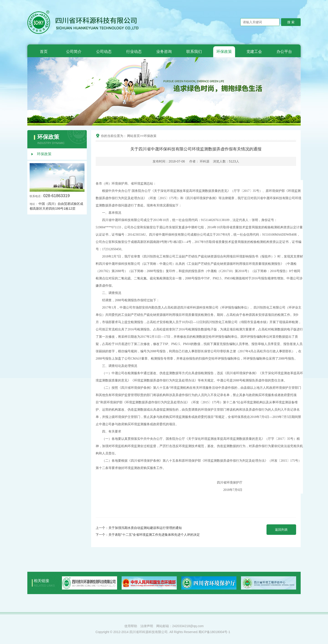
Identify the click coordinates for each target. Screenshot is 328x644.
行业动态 (134, 52)
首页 (44, 52)
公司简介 (74, 52)
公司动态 (104, 52)
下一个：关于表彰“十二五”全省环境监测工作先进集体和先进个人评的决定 (148, 535)
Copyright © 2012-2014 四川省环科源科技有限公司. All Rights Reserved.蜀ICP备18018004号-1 (163, 632)
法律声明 (147, 626)
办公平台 (284, 52)
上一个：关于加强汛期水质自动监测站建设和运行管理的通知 (139, 528)
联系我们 (194, 52)
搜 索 (291, 22)
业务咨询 (164, 52)
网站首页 (133, 136)
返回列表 (281, 530)
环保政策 (224, 52)
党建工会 (254, 52)
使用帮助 (131, 626)
